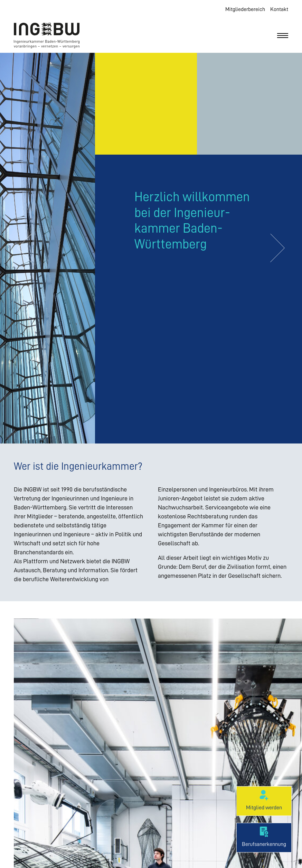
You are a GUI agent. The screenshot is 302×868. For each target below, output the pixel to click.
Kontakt (279, 9)
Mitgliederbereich (245, 9)
